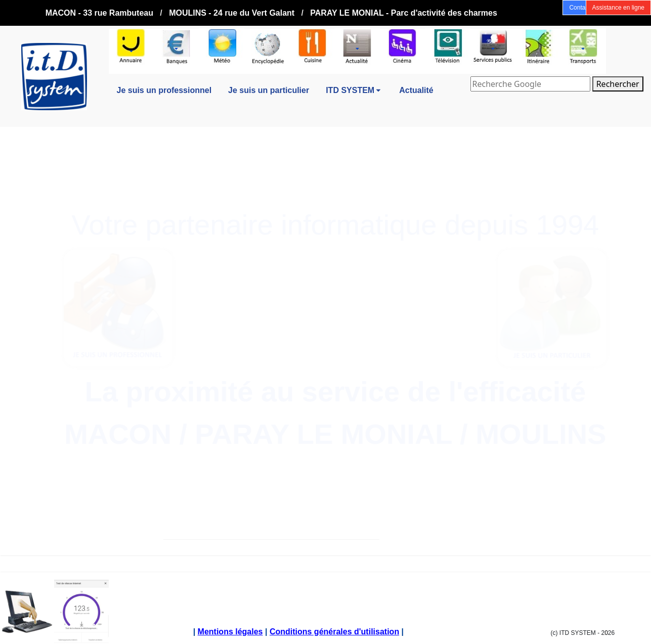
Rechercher (618, 84)
